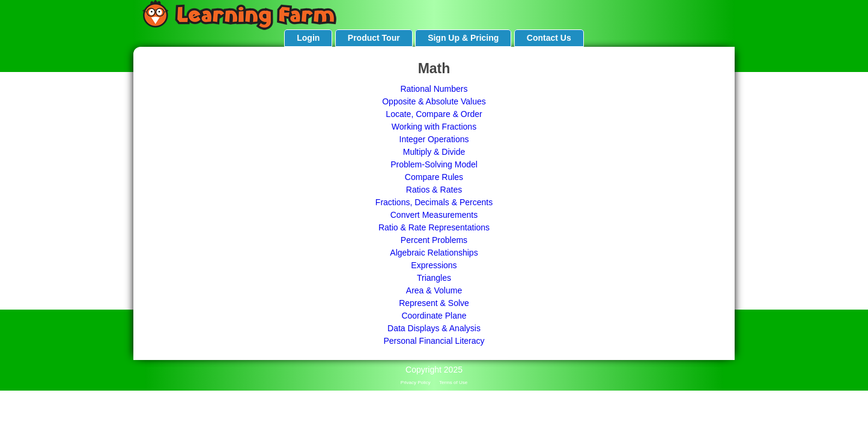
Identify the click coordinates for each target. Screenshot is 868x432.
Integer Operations (434, 139)
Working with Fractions (434, 127)
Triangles (434, 278)
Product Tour (374, 38)
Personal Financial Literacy (434, 341)
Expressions (434, 265)
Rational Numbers (434, 89)
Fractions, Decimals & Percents (434, 202)
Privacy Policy (416, 382)
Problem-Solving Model (434, 164)
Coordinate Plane (434, 316)
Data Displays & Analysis (434, 328)
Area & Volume (434, 290)
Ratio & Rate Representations (434, 227)
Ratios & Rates (434, 190)
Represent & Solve (434, 303)
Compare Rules (434, 177)
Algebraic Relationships (434, 253)
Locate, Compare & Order (434, 114)
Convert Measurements (434, 215)
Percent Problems (434, 240)
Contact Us (549, 38)
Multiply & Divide (434, 152)
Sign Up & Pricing (463, 38)
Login (308, 38)
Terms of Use (453, 382)
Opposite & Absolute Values (434, 101)
